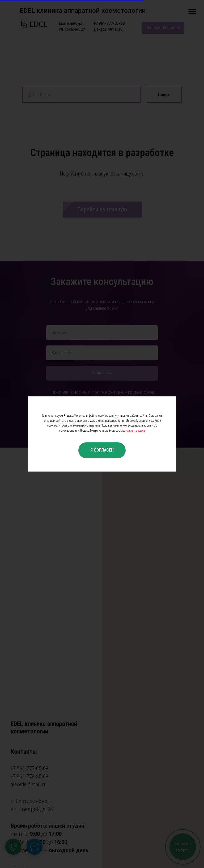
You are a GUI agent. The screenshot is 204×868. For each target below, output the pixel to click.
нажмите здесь (135, 431)
